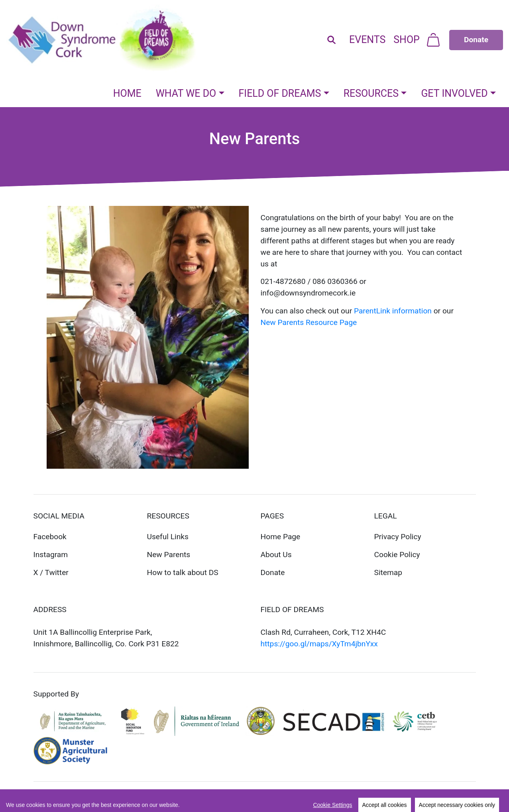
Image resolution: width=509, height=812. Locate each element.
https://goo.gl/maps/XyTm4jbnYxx (319, 644)
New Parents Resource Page (309, 322)
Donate (273, 572)
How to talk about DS (183, 572)
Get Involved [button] (454, 93)
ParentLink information (393, 311)
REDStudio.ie (126, 797)
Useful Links (168, 537)
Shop (407, 40)
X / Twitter (51, 572)
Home (127, 93)
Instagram (51, 555)
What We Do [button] (186, 93)
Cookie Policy (397, 555)
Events (367, 40)
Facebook (50, 537)
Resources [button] (371, 93)
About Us (276, 555)
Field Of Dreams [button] (280, 93)
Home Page (281, 537)
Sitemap (388, 572)
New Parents (169, 555)
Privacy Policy (398, 537)
